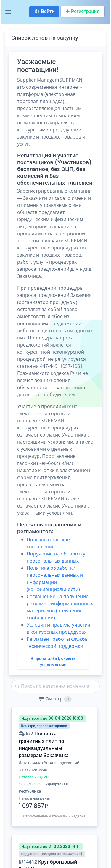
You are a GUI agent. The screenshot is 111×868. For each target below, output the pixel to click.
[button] (55, 699)
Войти (44, 11)
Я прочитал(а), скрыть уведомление (53, 662)
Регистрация (83, 11)
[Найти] (55, 686)
